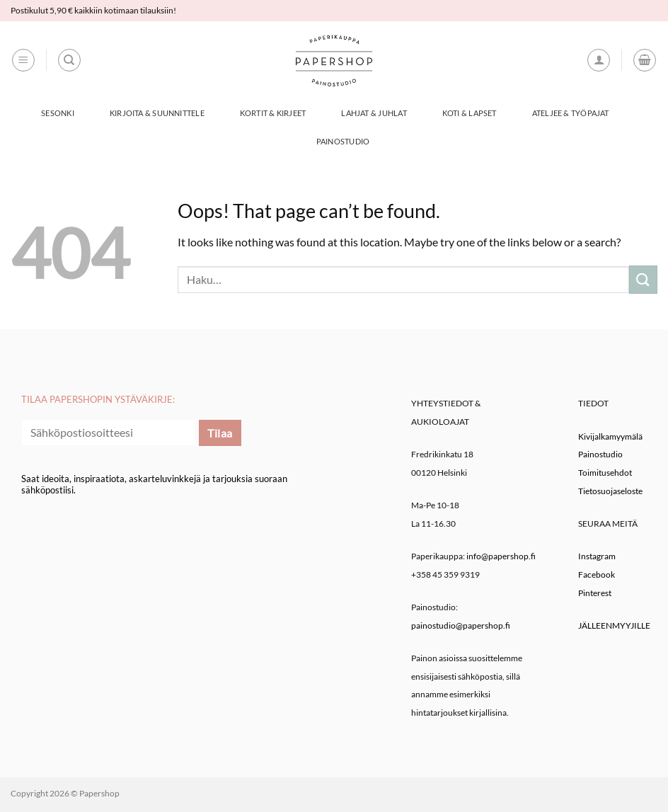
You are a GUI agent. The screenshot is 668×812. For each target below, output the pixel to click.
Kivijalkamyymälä (610, 436)
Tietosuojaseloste (610, 491)
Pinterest (595, 593)
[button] (23, 60)
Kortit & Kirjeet (273, 113)
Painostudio (343, 141)
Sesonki (58, 113)
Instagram (597, 556)
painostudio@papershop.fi (461, 625)
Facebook (597, 574)
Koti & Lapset (470, 113)
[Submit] (643, 279)
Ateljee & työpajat (571, 113)
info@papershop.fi (501, 556)
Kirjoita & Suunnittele (157, 113)
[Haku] (69, 60)
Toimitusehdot (605, 473)
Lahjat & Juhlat (374, 113)
